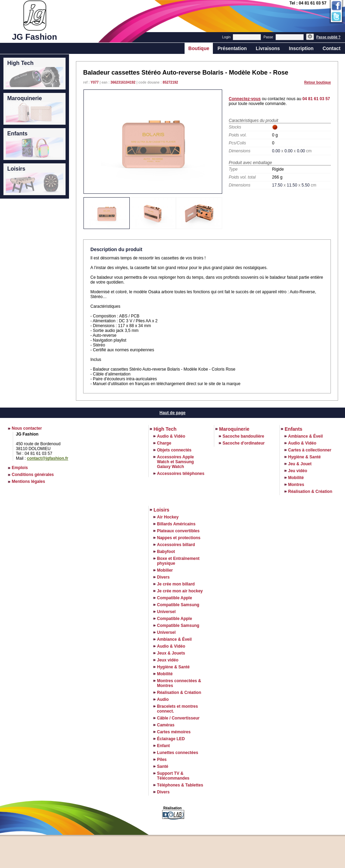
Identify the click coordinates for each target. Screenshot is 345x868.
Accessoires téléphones (181, 474)
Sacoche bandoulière (243, 436)
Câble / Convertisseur (178, 718)
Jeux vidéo (168, 660)
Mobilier (165, 570)
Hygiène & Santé (304, 457)
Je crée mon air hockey (180, 591)
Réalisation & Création (310, 492)
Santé (163, 766)
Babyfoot (166, 552)
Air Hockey (168, 517)
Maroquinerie (234, 429)
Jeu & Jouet (300, 464)
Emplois (20, 468)
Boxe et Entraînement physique (178, 561)
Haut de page (172, 413)
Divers (163, 577)
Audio (163, 699)
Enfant (163, 746)
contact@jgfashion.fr (48, 458)
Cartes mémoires (174, 732)
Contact (332, 48)
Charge (164, 443)
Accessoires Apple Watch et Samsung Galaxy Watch (175, 462)
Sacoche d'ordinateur (244, 443)
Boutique (199, 48)
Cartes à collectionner (310, 450)
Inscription (301, 48)
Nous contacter (27, 428)
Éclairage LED (171, 739)
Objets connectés (174, 450)
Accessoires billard (176, 545)
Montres (296, 485)
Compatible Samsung (178, 605)
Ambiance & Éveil (305, 436)
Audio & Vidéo (171, 436)
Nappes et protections (179, 538)
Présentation (232, 48)
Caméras (166, 725)
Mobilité (296, 478)
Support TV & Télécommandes (173, 776)
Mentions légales (28, 481)
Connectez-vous (245, 99)
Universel (166, 612)
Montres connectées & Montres (179, 683)
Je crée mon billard (176, 584)
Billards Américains (176, 524)
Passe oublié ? (328, 37)
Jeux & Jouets (171, 653)
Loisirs (161, 510)
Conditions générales (33, 475)
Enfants (293, 429)
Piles (162, 760)
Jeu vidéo (298, 471)
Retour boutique (318, 82)
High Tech (165, 429)
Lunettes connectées (178, 753)
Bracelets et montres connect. (178, 709)
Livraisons (268, 48)
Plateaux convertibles (178, 531)
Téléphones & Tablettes (180, 785)
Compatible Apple (175, 598)
